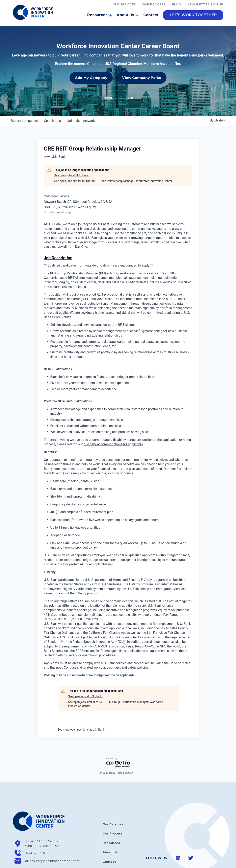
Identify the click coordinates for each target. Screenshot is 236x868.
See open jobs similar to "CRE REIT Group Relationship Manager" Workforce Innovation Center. (114, 163)
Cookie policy (126, 755)
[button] (193, 15)
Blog (176, 4)
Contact (151, 15)
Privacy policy (107, 755)
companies (24, 103)
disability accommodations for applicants (113, 426)
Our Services (124, 4)
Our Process (154, 4)
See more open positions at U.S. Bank (81, 712)
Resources (100, 15)
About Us (128, 15)
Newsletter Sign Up (205, 4)
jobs (53, 103)
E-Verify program (87, 576)
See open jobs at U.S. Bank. (72, 158)
